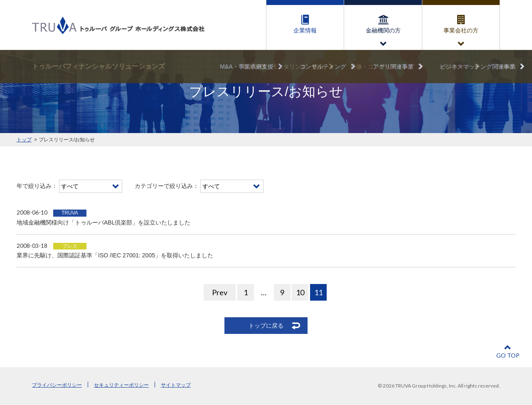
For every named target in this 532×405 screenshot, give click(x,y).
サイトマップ (176, 385)
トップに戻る (266, 326)
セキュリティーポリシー (121, 385)
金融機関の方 (383, 30)
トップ (24, 140)
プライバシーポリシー (57, 385)
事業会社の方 (461, 30)
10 (300, 292)
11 (318, 292)
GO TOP (508, 355)
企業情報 (305, 30)
